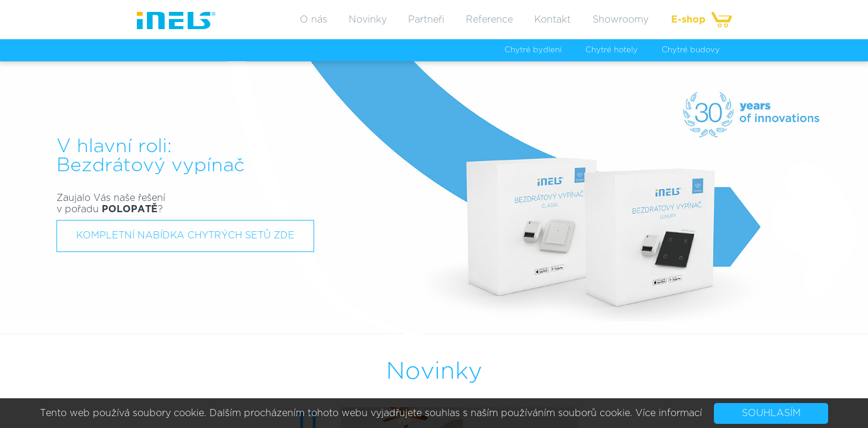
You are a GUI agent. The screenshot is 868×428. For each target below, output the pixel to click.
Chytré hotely (612, 50)
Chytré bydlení (533, 50)
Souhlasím (771, 413)
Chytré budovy (691, 50)
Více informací (669, 413)
